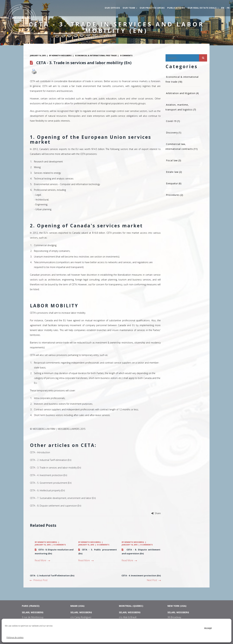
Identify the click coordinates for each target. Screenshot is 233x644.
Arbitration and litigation (181, 93)
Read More (42, 560)
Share (158, 513)
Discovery (172, 133)
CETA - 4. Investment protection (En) (48, 475)
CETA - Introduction (40, 452)
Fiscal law (172, 160)
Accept (208, 628)
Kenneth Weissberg (62, 55)
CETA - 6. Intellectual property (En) (47, 490)
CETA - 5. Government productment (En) (51, 483)
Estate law (172, 172)
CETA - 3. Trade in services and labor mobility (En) (55, 468)
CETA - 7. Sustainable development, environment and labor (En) (63, 498)
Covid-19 (171, 121)
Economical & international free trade (96, 55)
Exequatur (172, 183)
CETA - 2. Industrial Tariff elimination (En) (51, 460)
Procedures (173, 195)
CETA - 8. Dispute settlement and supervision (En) (55, 506)
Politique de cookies (15, 637)
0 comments (126, 55)
